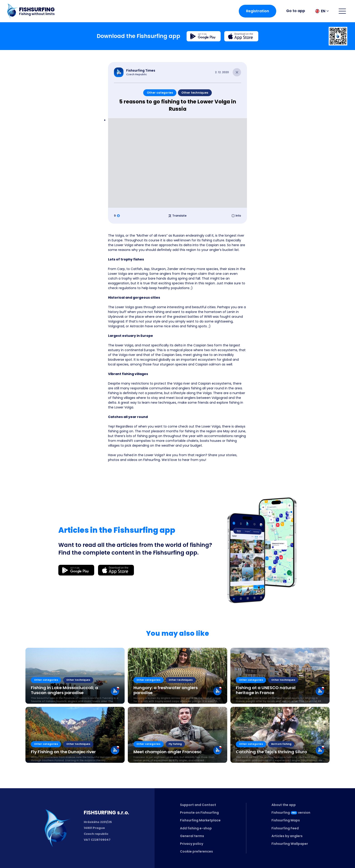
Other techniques (195, 93)
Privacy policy (192, 844)
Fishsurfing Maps (286, 820)
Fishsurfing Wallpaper (290, 844)
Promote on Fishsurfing (199, 813)
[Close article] (237, 72)
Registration (258, 11)
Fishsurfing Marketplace (200, 820)
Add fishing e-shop (196, 828)
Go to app (296, 11)
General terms (192, 836)
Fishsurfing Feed (285, 828)
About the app (284, 805)
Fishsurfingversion (291, 813)
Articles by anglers (287, 836)
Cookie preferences (196, 851)
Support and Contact (198, 805)
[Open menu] (342, 11)
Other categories (160, 93)
